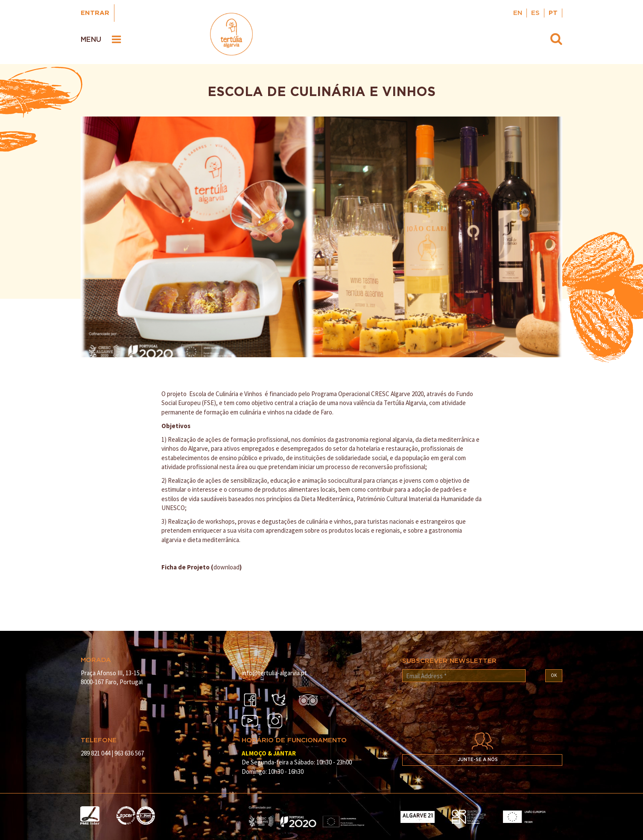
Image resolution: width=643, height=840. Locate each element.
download (227, 567)
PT (553, 13)
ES (535, 13)
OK (554, 675)
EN (518, 13)
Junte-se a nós (478, 760)
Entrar (95, 13)
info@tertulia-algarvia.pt (274, 673)
